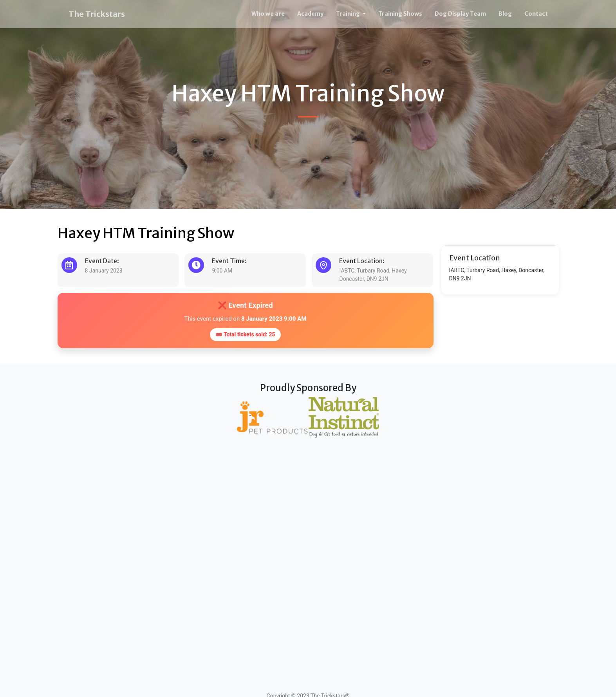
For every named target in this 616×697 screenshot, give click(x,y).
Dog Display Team (460, 14)
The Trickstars (97, 14)
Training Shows (400, 14)
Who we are (268, 14)
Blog (505, 14)
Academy (310, 14)
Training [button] (349, 14)
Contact (536, 14)
